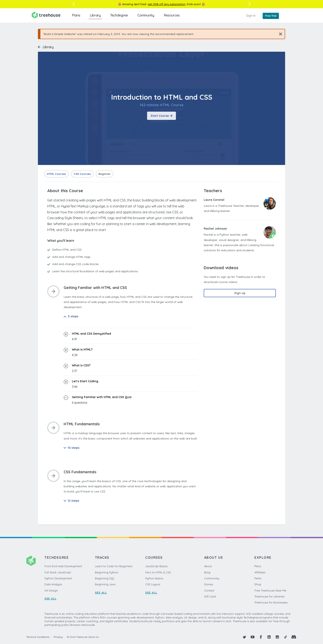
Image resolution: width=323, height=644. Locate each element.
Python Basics (154, 578)
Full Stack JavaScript (58, 572)
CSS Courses (82, 174)
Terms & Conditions (38, 637)
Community (146, 15)
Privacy (58, 637)
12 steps (71, 501)
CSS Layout (153, 584)
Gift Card (210, 596)
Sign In (251, 15)
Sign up (240, 293)
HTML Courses (56, 174)
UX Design (51, 590)
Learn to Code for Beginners (114, 566)
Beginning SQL (105, 578)
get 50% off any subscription (167, 4)
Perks (258, 578)
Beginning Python (107, 572)
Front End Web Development (63, 566)
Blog (207, 572)
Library (95, 15)
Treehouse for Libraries (269, 596)
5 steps (71, 316)
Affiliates (260, 572)
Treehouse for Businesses (271, 602)
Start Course (161, 116)
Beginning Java (105, 584)
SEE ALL (51, 598)
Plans (76, 15)
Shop (258, 584)
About (208, 566)
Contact (209, 590)
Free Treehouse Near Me (270, 590)
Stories (209, 584)
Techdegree (119, 15)
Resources (172, 15)
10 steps (71, 448)
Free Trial (271, 16)
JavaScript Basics (156, 566)
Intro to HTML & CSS (158, 572)
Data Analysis (53, 584)
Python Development (58, 578)
